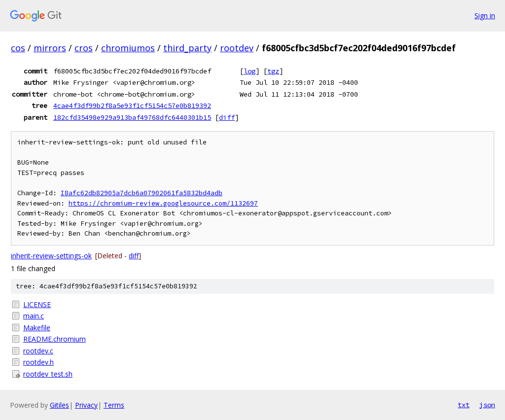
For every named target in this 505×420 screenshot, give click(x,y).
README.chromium (54, 339)
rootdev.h (38, 362)
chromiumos (128, 48)
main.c (34, 316)
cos (18, 48)
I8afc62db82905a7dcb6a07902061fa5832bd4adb (142, 193)
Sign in (485, 16)
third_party (187, 48)
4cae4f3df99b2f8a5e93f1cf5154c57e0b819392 (132, 105)
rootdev (237, 48)
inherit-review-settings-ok (51, 256)
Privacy (86, 405)
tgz (273, 71)
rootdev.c (38, 351)
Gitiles (59, 405)
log (250, 71)
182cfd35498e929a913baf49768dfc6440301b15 (132, 117)
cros (84, 48)
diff (227, 117)
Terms (114, 405)
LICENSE (37, 304)
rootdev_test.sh (48, 374)
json (487, 405)
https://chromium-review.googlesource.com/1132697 (163, 203)
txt (464, 405)
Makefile (37, 328)
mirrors (50, 48)
